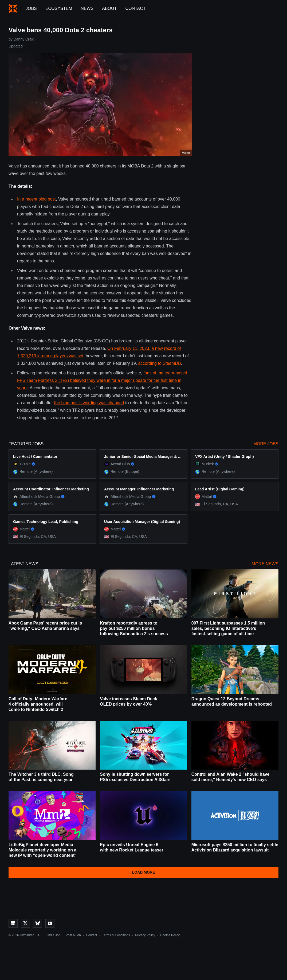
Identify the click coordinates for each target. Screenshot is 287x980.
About (109, 8)
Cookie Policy (170, 935)
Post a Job (73, 935)
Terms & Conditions (116, 935)
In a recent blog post (36, 199)
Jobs (31, 8)
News (87, 8)
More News (265, 564)
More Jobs (266, 444)
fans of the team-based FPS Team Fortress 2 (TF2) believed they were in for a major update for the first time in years (102, 380)
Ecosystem (59, 8)
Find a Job (53, 935)
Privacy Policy (145, 935)
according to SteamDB (160, 363)
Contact (135, 8)
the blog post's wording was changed (89, 403)
